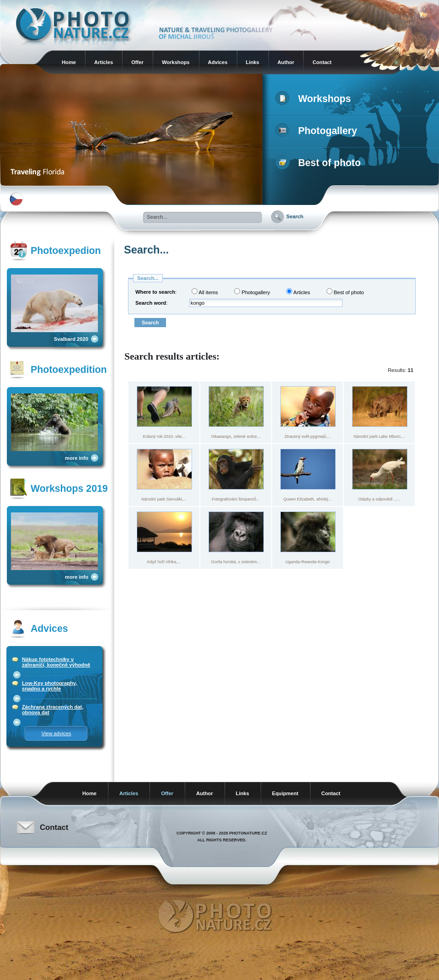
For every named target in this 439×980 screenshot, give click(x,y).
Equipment (285, 793)
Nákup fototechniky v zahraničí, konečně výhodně (56, 662)
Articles (104, 62)
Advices (218, 62)
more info (77, 458)
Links (253, 62)
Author (286, 62)
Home (69, 62)
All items (205, 292)
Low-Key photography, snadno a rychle (49, 686)
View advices (56, 733)
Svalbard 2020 (71, 339)
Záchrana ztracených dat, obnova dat (53, 710)
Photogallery (318, 131)
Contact (322, 62)
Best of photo (320, 163)
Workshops (176, 62)
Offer (137, 62)
